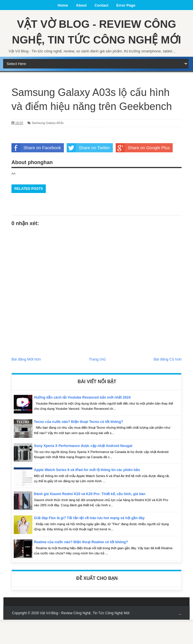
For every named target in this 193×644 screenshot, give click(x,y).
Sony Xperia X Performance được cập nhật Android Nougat (86, 470)
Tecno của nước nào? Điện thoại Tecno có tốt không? (81, 446)
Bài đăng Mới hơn (26, 384)
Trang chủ (97, 384)
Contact (101, 5)
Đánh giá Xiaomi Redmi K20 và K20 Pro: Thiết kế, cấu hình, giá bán (93, 518)
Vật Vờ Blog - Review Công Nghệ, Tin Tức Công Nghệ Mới (96, 44)
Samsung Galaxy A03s (48, 147)
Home (63, 5)
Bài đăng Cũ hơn (168, 384)
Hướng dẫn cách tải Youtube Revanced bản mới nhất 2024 (85, 422)
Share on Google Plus (143, 172)
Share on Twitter (88, 172)
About (81, 5)
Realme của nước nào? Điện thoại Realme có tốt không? (84, 566)
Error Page (126, 5)
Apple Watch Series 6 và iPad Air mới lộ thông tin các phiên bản (90, 494)
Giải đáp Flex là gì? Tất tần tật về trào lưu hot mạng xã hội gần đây (93, 542)
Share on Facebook (36, 172)
